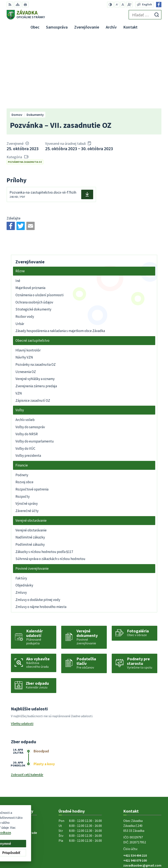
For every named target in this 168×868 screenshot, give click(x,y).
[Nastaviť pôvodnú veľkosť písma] (123, 5)
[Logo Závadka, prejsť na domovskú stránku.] (26, 15)
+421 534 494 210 (135, 783)
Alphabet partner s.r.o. (60, 822)
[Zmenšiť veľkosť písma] (117, 5)
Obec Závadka (40, 826)
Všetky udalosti (22, 651)
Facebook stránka (136, 798)
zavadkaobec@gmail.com (142, 793)
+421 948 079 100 (135, 788)
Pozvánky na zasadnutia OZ (25, 90)
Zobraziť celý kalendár (27, 703)
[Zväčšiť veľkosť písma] (129, 5)
